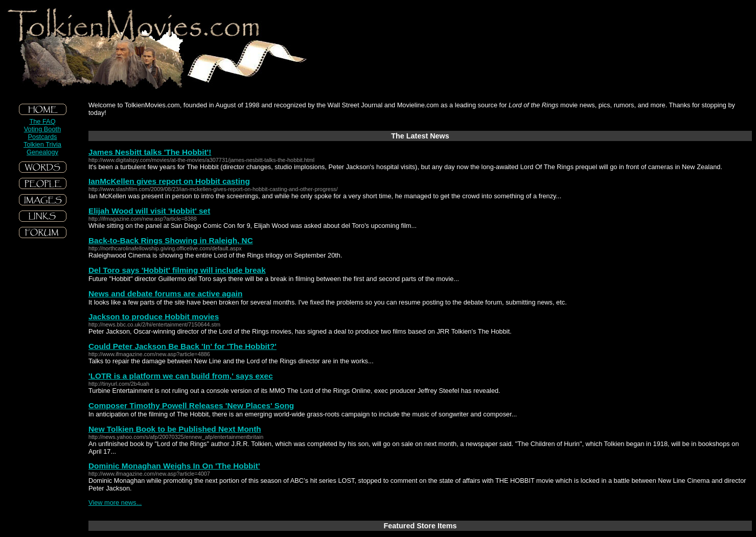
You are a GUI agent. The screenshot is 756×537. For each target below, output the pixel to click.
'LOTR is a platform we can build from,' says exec (181, 376)
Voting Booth (43, 129)
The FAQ (42, 121)
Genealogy (42, 152)
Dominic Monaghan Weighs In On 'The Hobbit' (174, 466)
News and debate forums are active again (165, 294)
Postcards (43, 137)
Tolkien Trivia (42, 144)
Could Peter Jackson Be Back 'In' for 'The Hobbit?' (182, 346)
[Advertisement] (42, 316)
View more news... (115, 503)
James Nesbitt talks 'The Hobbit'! (150, 152)
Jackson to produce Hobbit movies (154, 317)
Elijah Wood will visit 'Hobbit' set (149, 211)
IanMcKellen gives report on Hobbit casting (169, 181)
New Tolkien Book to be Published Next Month (175, 429)
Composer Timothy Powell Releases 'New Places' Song (191, 405)
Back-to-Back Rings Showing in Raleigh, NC (171, 240)
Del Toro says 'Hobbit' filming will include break (177, 270)
